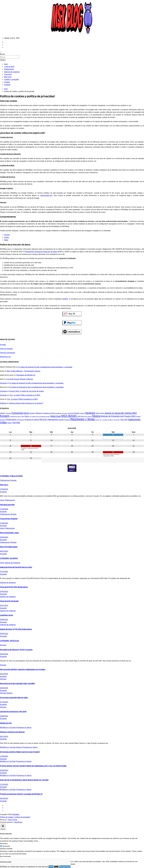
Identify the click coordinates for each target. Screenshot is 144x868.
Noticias (10, 693)
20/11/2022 (4, 605)
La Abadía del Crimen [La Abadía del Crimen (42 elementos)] (15, 416)
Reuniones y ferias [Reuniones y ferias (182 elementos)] (83, 419)
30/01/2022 (4, 634)
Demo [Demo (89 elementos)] (26, 413)
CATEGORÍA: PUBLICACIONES (11, 476)
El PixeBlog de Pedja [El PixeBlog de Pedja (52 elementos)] (48, 413)
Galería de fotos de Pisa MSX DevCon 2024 (16, 567)
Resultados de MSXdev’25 (26, 375)
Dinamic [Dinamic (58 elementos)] (32, 413)
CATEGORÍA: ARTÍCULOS (9, 641)
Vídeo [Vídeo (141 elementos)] (3, 422)
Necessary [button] (4, 844)
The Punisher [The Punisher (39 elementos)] (117, 420)
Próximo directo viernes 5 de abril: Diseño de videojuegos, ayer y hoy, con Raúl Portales (33, 766)
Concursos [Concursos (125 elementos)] (17, 413)
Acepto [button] (51, 867)
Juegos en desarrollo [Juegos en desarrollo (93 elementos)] (114, 413)
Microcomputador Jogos (9, 533)
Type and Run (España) (9, 519)
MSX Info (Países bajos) (9, 547)
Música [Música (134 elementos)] (96, 416)
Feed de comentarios (8, 353)
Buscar (3, 54)
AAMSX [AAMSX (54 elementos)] (3, 413)
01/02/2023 (4, 592)
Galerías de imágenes (12, 72)
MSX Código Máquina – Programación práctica (24, 371)
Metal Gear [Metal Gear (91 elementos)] (56, 416)
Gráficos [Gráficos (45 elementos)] (82, 413)
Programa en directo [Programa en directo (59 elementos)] (32, 420)
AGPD (65, 299)
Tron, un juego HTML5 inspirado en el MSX (25, 395)
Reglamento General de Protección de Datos (41, 252)
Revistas (13, 480)
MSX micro (4, 485)
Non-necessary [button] (5, 856)
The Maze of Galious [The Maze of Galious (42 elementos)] (108, 420)
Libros (2, 500)
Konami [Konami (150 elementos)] (5, 416)
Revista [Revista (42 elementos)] (97, 420)
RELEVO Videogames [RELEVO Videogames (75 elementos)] (49, 420)
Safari (6, 240)
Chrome (7, 235)
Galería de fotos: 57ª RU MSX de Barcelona (16, 629)
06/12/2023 (4, 551)
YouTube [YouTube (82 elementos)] (16, 423)
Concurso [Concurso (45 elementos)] (8, 413)
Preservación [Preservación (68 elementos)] (11, 420)
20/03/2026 (4, 654)
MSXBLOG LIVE (6, 723)
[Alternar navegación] (1, 52)
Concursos (8, 74)
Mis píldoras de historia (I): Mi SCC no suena (16, 650)
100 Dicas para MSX (7, 505)
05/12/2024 (4, 736)
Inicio (6, 64)
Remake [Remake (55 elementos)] (61, 420)
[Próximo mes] (134, 428)
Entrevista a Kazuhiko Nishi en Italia (14, 698)
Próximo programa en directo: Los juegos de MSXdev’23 (21, 794)
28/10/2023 (4, 798)
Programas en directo (24, 728)
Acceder (3, 345)
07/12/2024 (4, 572)
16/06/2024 (4, 716)
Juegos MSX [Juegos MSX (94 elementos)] (131, 413)
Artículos (3, 645)
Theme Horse (12, 820)
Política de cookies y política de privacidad (15, 817)
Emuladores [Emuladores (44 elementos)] (58, 413)
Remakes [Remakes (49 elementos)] (67, 420)
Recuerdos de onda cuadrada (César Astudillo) (17, 683)
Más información (65, 867)
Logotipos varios (6, 615)
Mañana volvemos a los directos (12, 732)
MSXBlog (16, 814)
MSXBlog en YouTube (8, 728)
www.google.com (46, 195)
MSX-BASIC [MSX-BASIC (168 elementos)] (69, 416)
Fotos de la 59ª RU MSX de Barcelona (14, 587)
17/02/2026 (4, 509)
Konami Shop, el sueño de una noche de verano (27, 391)
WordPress (18, 822)
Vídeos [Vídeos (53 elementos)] (10, 423)
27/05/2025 (4, 523)
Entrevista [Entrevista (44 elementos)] (71, 413)
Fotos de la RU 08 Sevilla (9, 601)
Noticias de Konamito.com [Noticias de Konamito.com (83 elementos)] (112, 416)
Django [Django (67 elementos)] (38, 413)
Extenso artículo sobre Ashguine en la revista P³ (26, 403)
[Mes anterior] (10, 428)
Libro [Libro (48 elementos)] (23, 416)
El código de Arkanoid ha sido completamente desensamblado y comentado (45, 367)
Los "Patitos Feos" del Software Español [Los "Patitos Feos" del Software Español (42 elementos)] (40, 416)
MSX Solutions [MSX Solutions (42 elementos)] (88, 416)
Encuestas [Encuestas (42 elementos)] (65, 413)
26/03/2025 (4, 688)
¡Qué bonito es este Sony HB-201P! (13, 711)
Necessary (6, 846)
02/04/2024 (4, 770)
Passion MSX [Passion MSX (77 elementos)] (130, 416)
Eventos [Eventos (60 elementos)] (77, 413)
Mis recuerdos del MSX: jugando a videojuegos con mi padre (23, 669)
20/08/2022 (4, 620)
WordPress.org (5, 357)
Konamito (3, 383)
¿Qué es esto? (9, 67)
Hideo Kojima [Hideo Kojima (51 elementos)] (100, 413)
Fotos (2, 563)
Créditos (7, 82)
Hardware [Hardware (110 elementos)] (90, 413)
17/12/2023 (4, 784)
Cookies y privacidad (11, 79)
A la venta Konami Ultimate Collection (20, 379)
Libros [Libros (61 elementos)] (27, 416)
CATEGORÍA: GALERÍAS (9, 558)
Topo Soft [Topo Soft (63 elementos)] (124, 420)
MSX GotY (8, 77)
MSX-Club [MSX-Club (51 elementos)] (81, 416)
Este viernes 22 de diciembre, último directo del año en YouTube (24, 780)
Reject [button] (56, 867)
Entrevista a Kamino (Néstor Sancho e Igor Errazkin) (20, 752)
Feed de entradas (6, 349)
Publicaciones (9, 69)
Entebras (3, 403)
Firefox (6, 237)
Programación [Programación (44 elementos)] (20, 420)
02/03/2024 (4, 537)
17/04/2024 (4, 756)
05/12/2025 (4, 674)
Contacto (7, 85)
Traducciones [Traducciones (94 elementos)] (134, 419)
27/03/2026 (4, 489)
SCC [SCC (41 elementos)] (101, 420)
